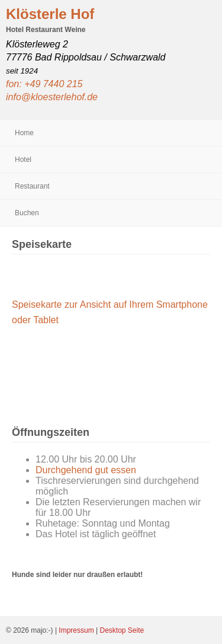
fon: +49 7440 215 (44, 84)
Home (24, 133)
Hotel (23, 160)
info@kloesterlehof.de (52, 97)
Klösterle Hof (50, 14)
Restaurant (32, 186)
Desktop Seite (122, 630)
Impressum (77, 630)
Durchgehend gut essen (86, 470)
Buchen (27, 213)
